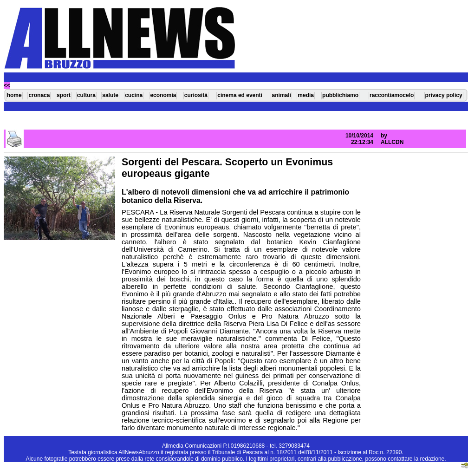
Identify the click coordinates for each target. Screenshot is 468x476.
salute (110, 95)
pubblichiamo (340, 95)
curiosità (196, 95)
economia (163, 95)
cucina (134, 95)
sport (64, 95)
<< (7, 85)
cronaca (39, 95)
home (14, 95)
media (306, 95)
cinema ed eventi (240, 95)
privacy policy (444, 95)
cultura (86, 95)
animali (281, 95)
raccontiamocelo (392, 95)
